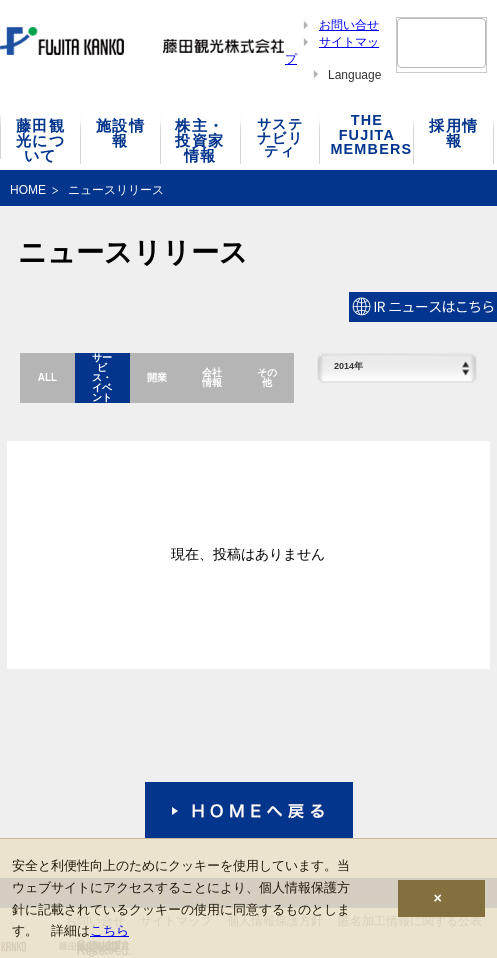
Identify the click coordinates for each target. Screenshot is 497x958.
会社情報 (212, 377)
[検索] (417, 42)
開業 (157, 377)
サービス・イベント (102, 378)
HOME (28, 190)
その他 (267, 377)
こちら (109, 930)
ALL (47, 377)
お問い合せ (349, 25)
